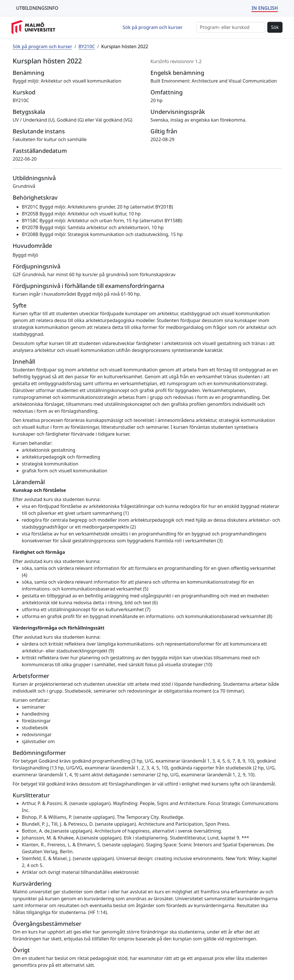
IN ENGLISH (265, 8)
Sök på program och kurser (153, 27)
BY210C (87, 46)
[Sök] (231, 27)
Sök (275, 27)
